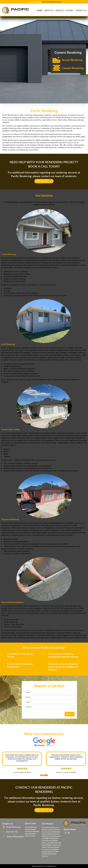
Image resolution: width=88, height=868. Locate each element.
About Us (48, 10)
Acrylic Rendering (30, 829)
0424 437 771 (42, 181)
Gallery (69, 10)
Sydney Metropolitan (15, 836)
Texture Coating (30, 836)
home (39, 10)
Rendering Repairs (31, 834)
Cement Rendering (31, 827)
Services (59, 10)
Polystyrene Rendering (32, 831)
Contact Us (81, 10)
